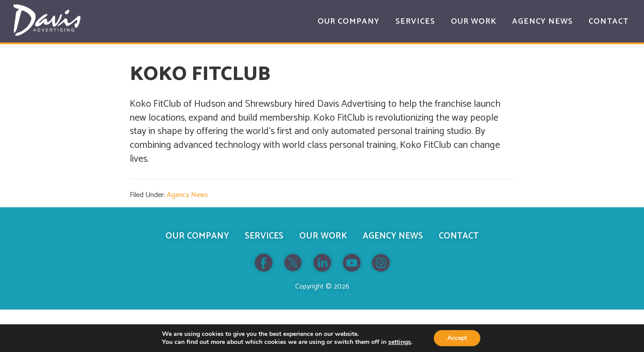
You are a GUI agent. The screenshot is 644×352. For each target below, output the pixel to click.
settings (400, 342)
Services (264, 236)
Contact (459, 236)
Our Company (197, 236)
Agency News (187, 195)
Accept (457, 338)
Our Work (323, 236)
